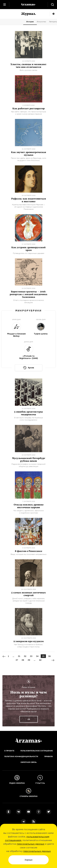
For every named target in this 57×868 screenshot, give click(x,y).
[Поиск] (52, 5)
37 (17, 660)
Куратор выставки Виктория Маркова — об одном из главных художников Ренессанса (28, 207)
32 (25, 656)
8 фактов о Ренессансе (28, 551)
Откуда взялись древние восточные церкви (29, 506)
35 (43, 656)
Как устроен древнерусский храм (28, 249)
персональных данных (31, 844)
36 (49, 656)
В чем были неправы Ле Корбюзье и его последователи (29, 419)
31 (19, 656)
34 (37, 656)
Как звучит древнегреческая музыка (29, 154)
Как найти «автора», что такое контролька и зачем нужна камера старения (28, 113)
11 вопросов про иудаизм (28, 641)
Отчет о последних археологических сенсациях (29, 301)
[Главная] (29, 741)
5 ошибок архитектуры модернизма (28, 413)
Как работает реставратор (29, 108)
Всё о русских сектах (28, 70)
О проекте (9, 751)
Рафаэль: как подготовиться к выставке (29, 200)
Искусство (41, 22)
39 (29, 660)
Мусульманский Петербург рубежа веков (29, 460)
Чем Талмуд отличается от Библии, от (28, 646)
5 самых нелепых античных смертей (28, 594)
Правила (48, 756)
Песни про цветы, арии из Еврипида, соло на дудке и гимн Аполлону (29, 159)
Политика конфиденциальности (21, 756)
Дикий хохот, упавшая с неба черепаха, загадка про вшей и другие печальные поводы (29, 601)
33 (31, 656)
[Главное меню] (5, 5)
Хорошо (29, 860)
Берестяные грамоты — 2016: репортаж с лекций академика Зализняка (28, 294)
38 (23, 660)
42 (40, 660)
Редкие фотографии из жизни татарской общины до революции (28, 465)
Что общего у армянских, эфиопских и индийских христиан (29, 512)
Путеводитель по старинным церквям (29, 253)
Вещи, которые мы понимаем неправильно (29, 554)
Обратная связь (29, 762)
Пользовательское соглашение (37, 751)
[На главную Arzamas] (29, 5)
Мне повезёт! (53, 14)
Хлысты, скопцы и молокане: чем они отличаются (28, 66)
